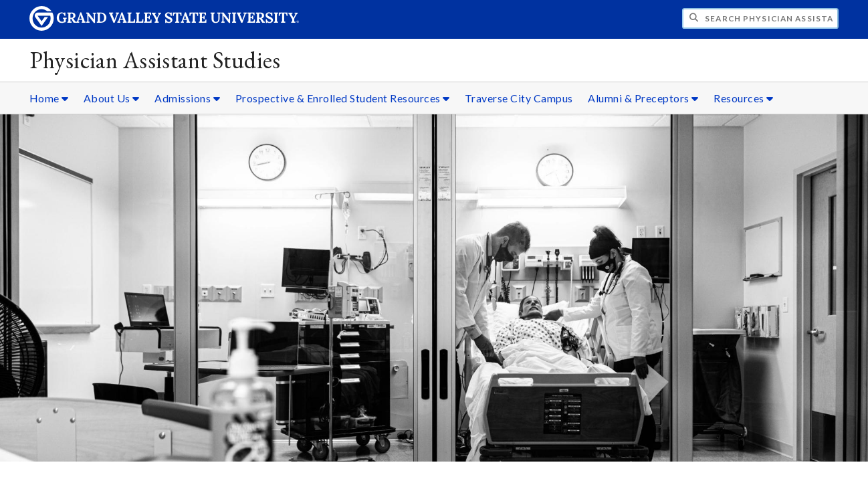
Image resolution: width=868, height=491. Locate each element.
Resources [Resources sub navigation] (744, 98)
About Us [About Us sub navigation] (112, 98)
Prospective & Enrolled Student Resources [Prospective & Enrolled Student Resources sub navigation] (343, 98)
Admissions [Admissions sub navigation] (187, 98)
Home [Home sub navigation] (49, 98)
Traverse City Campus (519, 98)
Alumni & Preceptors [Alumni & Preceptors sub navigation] (643, 98)
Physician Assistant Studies (155, 60)
